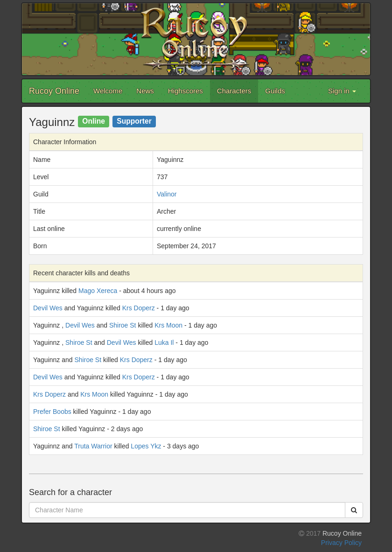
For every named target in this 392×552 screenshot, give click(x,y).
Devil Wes (48, 308)
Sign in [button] (342, 91)
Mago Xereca (98, 291)
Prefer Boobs (52, 412)
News (145, 91)
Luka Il (164, 342)
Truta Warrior (93, 446)
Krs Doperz (139, 308)
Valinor (167, 194)
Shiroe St (123, 325)
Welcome (108, 91)
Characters (234, 91)
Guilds (275, 91)
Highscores (185, 91)
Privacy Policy (341, 543)
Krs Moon (168, 325)
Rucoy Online (54, 91)
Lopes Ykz (146, 446)
